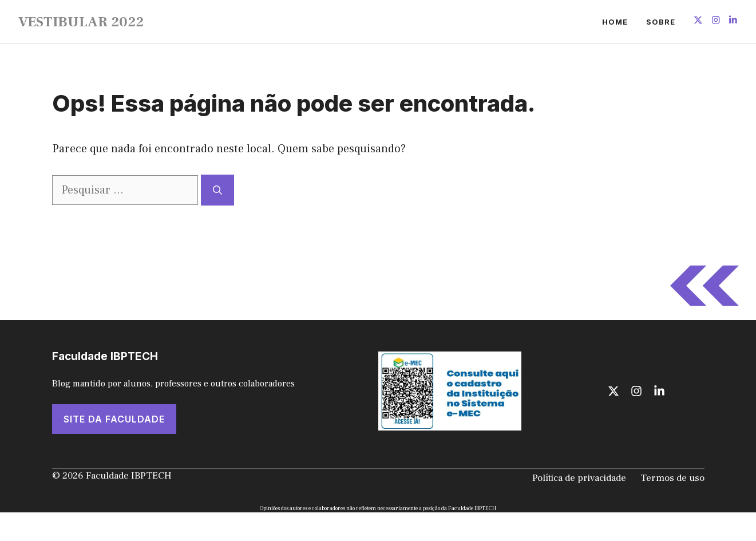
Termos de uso (672, 478)
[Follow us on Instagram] (716, 21)
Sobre (661, 22)
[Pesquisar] (217, 190)
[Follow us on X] (698, 21)
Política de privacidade (579, 478)
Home (615, 22)
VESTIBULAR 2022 (81, 22)
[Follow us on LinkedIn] (733, 21)
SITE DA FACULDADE (114, 419)
